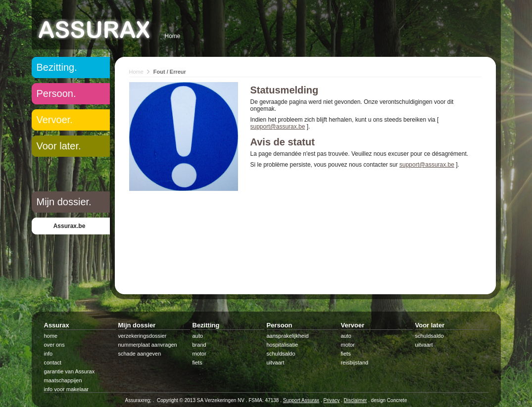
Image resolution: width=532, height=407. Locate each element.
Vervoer (353, 325)
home (51, 336)
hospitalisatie (283, 345)
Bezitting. (57, 67)
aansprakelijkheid (288, 336)
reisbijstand (355, 362)
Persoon (280, 325)
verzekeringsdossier (143, 336)
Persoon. (56, 93)
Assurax (57, 325)
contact (53, 362)
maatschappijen (63, 380)
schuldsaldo (281, 354)
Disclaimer (356, 400)
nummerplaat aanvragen (148, 345)
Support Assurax (301, 400)
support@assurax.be (278, 127)
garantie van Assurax (70, 371)
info (48, 354)
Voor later (430, 325)
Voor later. (59, 146)
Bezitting (206, 325)
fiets (197, 362)
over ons (54, 345)
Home (173, 36)
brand (199, 345)
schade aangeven (140, 354)
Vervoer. (55, 120)
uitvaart (276, 362)
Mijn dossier (137, 325)
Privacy (331, 400)
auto (198, 336)
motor (199, 354)
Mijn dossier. (64, 202)
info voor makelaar (67, 389)
